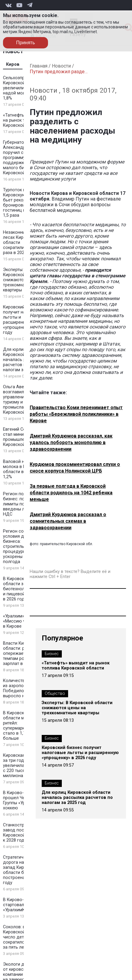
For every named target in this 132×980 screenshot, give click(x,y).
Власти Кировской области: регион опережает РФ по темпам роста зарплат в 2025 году (24, 653)
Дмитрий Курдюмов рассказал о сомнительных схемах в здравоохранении (68, 521)
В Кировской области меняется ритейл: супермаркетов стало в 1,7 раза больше (22, 726)
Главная (39, 66)
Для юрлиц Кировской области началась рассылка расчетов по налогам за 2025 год (77, 798)
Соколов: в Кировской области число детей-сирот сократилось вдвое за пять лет (23, 937)
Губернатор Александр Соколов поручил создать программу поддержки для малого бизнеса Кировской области (24, 158)
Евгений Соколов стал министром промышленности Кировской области (23, 437)
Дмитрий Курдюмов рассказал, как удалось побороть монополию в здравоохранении (71, 442)
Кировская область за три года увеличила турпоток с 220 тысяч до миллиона (24, 766)
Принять (26, 43)
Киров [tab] (13, 64)
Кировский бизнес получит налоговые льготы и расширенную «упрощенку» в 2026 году (23, 320)
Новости (61, 66)
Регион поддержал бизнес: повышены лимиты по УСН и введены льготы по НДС (23, 504)
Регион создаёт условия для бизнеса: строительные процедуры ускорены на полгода (19, 546)
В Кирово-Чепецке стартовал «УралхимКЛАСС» (22, 905)
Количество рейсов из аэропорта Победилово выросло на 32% (23, 688)
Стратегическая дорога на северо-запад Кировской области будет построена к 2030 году (22, 870)
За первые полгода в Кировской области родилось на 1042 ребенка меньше (71, 493)
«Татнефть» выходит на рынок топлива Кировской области (76, 666)
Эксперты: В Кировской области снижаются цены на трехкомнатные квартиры (23, 280)
